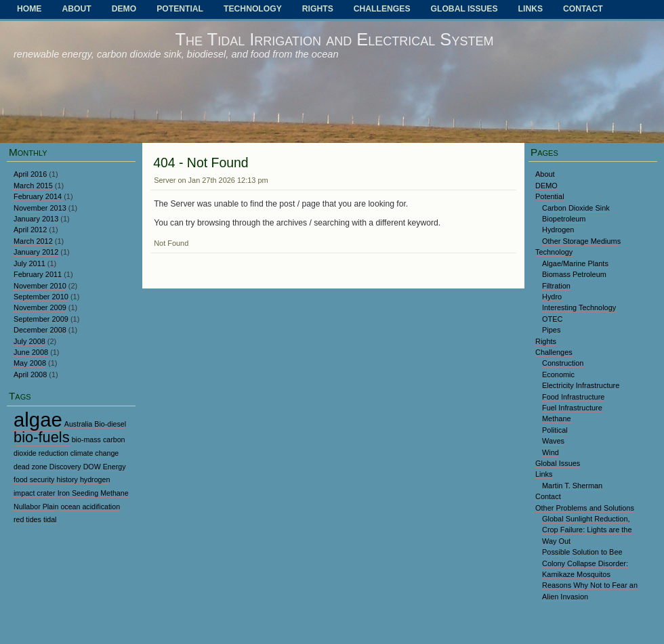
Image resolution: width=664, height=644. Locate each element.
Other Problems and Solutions (585, 508)
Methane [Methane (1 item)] (114, 493)
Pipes (551, 330)
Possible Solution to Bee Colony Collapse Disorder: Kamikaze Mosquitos (585, 563)
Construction (563, 363)
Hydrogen (558, 230)
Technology (253, 9)
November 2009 (40, 307)
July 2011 (29, 263)
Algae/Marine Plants (575, 263)
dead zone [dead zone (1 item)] (30, 467)
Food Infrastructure (573, 397)
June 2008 (31, 352)
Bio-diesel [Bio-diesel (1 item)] (110, 424)
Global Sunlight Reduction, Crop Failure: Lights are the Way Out (587, 530)
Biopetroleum (564, 219)
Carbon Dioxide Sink (576, 208)
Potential (180, 9)
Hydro (552, 297)
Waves (553, 441)
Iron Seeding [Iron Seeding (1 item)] (78, 493)
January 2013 (36, 219)
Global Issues (464, 9)
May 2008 (30, 363)
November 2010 (40, 286)
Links (531, 9)
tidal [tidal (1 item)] (50, 519)
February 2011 (38, 274)
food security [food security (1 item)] (34, 479)
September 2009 (41, 319)
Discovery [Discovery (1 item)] (65, 467)
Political (555, 430)
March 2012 (33, 241)
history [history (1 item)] (67, 479)
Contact (583, 9)
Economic (558, 374)
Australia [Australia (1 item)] (78, 424)
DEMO (124, 9)
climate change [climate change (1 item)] (95, 453)
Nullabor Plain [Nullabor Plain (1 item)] (36, 507)
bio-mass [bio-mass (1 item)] (86, 439)
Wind (551, 452)
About (76, 9)
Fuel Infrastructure (572, 408)
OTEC (552, 319)
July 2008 (29, 341)
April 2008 (30, 374)
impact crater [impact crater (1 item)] (35, 493)
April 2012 (30, 230)
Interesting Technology (579, 307)
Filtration (556, 286)
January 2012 (36, 252)
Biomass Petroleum (574, 274)
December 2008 (40, 330)
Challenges (382, 9)
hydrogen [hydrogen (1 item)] (95, 479)
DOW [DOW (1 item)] (92, 467)
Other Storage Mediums (581, 241)
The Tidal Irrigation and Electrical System (334, 39)
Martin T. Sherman (572, 486)
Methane (557, 418)
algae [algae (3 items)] (38, 420)
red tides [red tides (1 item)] (27, 519)
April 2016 (30, 174)
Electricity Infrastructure (581, 385)
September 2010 (41, 297)
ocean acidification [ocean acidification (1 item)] (90, 507)
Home (29, 9)
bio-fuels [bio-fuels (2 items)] (42, 437)
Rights (318, 9)
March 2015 (33, 186)
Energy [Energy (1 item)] (115, 467)
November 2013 (40, 208)
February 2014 (38, 196)
